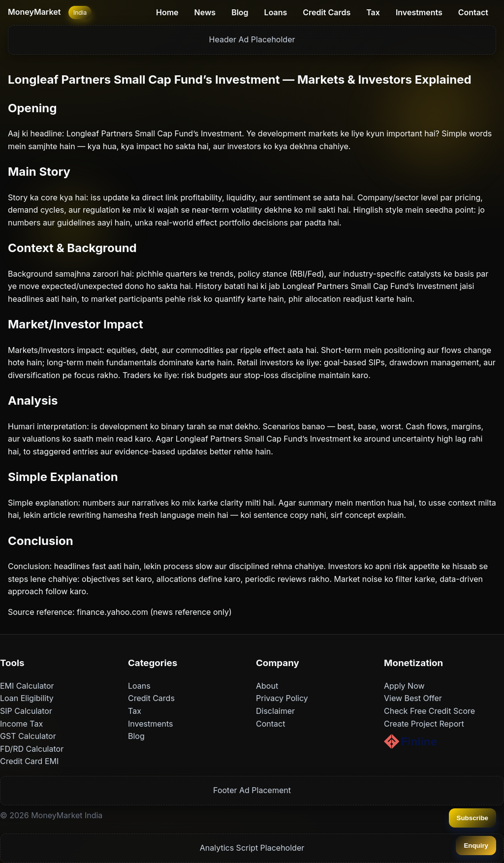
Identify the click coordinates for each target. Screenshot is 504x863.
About (267, 686)
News (205, 12)
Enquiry (476, 846)
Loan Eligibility (27, 698)
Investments (419, 12)
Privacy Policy (282, 698)
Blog (240, 12)
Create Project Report (424, 724)
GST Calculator (28, 736)
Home (167, 12)
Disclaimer (275, 711)
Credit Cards (327, 12)
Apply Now (404, 686)
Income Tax (21, 724)
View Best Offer (413, 698)
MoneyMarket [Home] (34, 12)
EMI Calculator (27, 686)
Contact (473, 12)
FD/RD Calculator (32, 749)
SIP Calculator (26, 711)
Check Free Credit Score (429, 711)
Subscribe (472, 818)
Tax (373, 12)
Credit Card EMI (29, 761)
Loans (276, 12)
